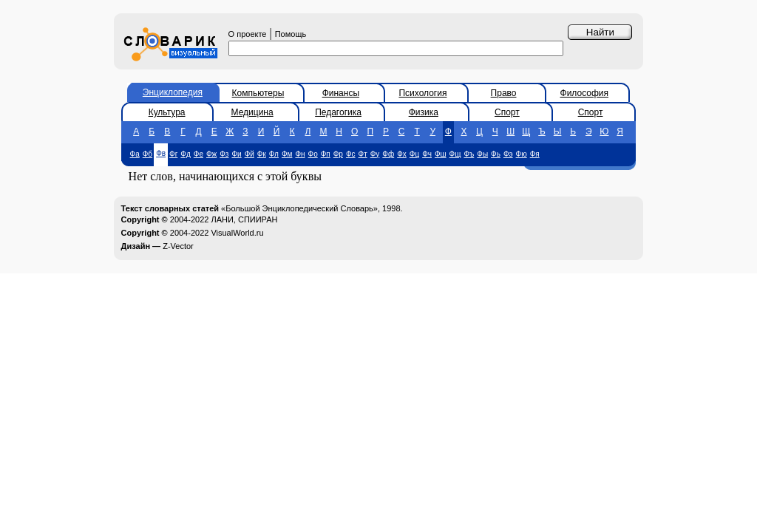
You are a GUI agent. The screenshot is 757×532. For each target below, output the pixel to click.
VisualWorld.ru (237, 233)
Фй (249, 154)
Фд (185, 154)
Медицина (252, 112)
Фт (363, 154)
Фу (375, 154)
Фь (496, 154)
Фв (161, 153)
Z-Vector (178, 246)
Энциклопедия (173, 92)
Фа (135, 154)
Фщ (455, 154)
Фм (287, 154)
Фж (211, 154)
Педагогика (338, 112)
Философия (585, 93)
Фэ (508, 154)
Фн (300, 154)
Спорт (507, 112)
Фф (388, 154)
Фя (535, 154)
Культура (167, 112)
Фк (262, 154)
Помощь (291, 34)
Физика (424, 112)
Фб (147, 154)
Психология (422, 93)
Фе (198, 154)
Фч (427, 154)
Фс (351, 154)
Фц (414, 154)
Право (504, 93)
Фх (402, 154)
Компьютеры (258, 93)
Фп (326, 154)
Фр (338, 154)
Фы (482, 154)
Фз (224, 154)
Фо (313, 154)
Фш (441, 154)
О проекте (248, 34)
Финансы (341, 93)
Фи (236, 154)
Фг (173, 154)
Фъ (469, 154)
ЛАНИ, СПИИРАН (244, 219)
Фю (522, 154)
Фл (274, 154)
